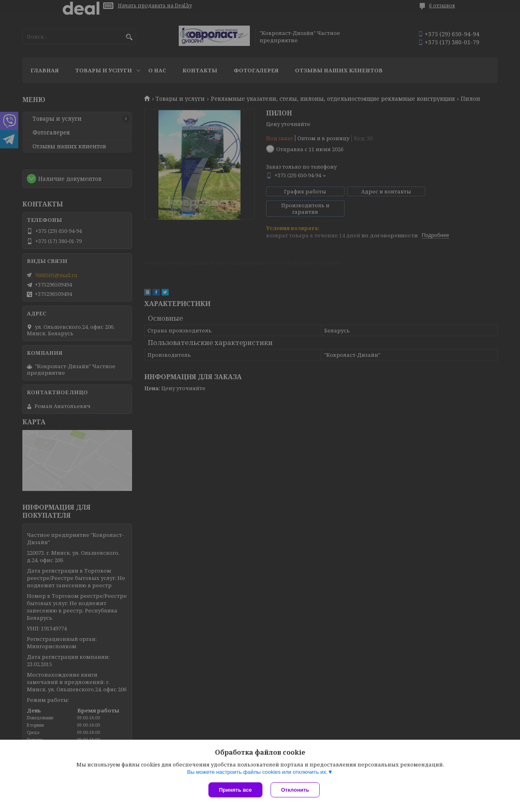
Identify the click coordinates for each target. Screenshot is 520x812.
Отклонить (295, 790)
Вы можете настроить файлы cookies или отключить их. (257, 772)
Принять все (235, 790)
